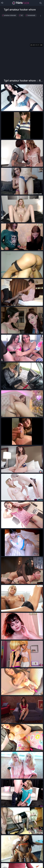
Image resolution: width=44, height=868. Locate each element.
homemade (31, 15)
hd (22, 15)
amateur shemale (10, 15)
